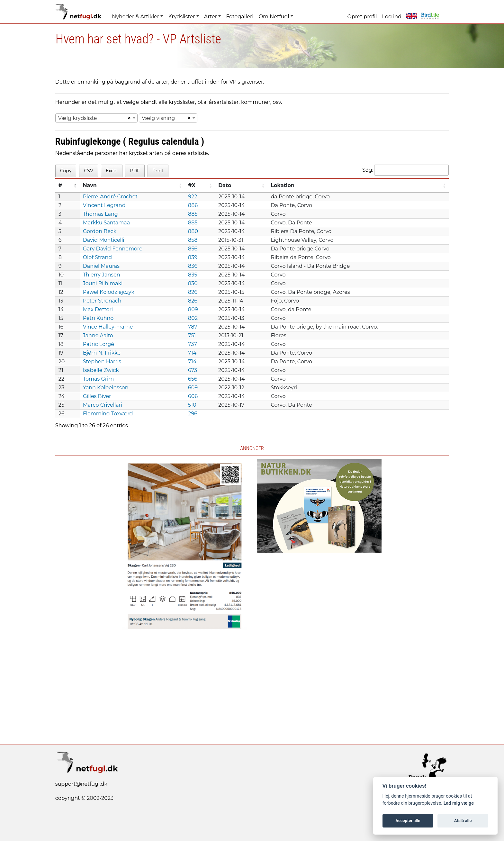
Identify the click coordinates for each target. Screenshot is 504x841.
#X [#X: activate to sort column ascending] (192, 185)
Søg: (405, 170)
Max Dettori (98, 309)
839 (193, 257)
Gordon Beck (100, 231)
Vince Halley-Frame (108, 327)
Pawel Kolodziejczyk (109, 292)
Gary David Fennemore (113, 249)
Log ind (392, 17)
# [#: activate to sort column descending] (60, 185)
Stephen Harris (102, 362)
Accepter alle (408, 821)
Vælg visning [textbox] (158, 118)
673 (193, 370)
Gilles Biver (97, 396)
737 (193, 344)
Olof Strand (98, 257)
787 (193, 327)
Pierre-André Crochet (110, 197)
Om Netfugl (274, 17)
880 (193, 231)
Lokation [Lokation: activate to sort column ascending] (283, 185)
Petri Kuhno (98, 318)
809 (193, 309)
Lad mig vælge (459, 803)
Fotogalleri (240, 17)
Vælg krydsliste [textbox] (78, 118)
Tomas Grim (99, 379)
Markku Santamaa (107, 223)
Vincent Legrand (104, 205)
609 (193, 388)
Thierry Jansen (102, 275)
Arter (211, 17)
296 (193, 414)
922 (193, 197)
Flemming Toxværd (108, 414)
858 (193, 240)
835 (193, 275)
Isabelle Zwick (101, 370)
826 (193, 292)
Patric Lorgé (99, 344)
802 (193, 318)
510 (192, 405)
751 (192, 335)
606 (193, 396)
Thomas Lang (100, 214)
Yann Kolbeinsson (106, 388)
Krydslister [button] (181, 17)
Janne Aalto (98, 335)
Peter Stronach (102, 301)
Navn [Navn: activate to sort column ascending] (90, 185)
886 (193, 205)
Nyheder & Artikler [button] (135, 17)
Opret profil (362, 17)
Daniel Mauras (101, 266)
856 (193, 249)
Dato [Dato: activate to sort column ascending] (225, 185)
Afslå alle (463, 821)
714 (192, 353)
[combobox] (96, 118)
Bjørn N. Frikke (102, 353)
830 (193, 283)
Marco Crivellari (103, 405)
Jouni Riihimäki (103, 283)
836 (193, 266)
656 (193, 379)
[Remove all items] (128, 118)
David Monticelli (104, 240)
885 (193, 214)
